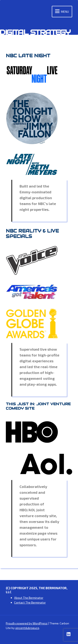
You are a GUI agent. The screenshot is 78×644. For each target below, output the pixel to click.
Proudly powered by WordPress (27, 623)
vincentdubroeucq (27, 628)
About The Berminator (29, 598)
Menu (61, 12)
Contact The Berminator (30, 602)
